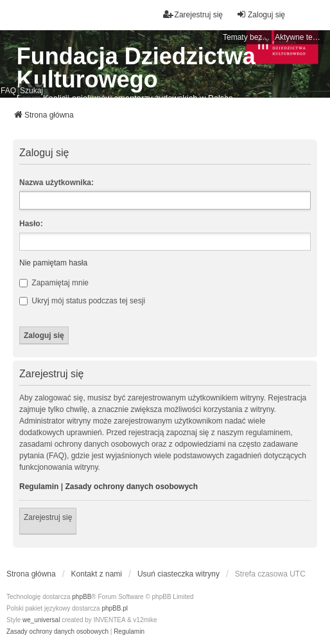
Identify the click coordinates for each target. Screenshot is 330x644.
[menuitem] (57, 632)
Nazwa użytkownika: (56, 183)
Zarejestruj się (48, 517)
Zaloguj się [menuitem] (261, 14)
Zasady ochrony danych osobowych (131, 487)
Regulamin (39, 487)
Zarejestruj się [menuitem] (193, 14)
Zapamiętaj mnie (54, 283)
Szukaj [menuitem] (31, 91)
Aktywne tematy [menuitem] (299, 37)
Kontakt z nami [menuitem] (97, 574)
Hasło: (31, 224)
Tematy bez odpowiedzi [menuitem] (247, 37)
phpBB (82, 597)
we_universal (41, 620)
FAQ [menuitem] (8, 91)
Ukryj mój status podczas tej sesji (82, 301)
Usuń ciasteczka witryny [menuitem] (178, 574)
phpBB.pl (115, 608)
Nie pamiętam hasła (53, 263)
